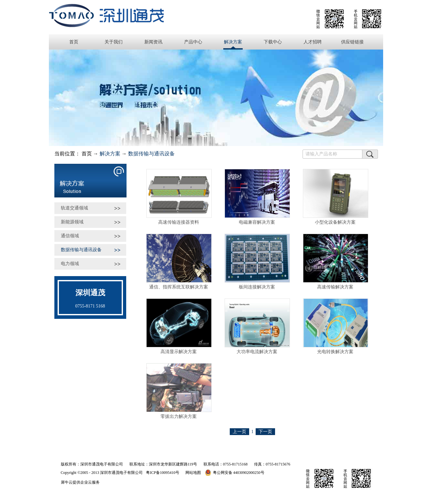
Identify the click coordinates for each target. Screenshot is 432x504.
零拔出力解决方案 (179, 416)
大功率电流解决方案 (257, 352)
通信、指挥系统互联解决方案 (179, 287)
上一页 (239, 432)
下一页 (265, 432)
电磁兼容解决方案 (257, 222)
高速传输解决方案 (335, 287)
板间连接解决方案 (257, 287)
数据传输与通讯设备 (151, 154)
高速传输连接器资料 (179, 222)
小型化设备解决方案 (335, 222)
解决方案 (110, 154)
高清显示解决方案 (179, 352)
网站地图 (192, 473)
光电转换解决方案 (335, 352)
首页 (74, 42)
